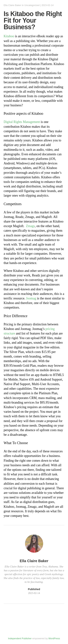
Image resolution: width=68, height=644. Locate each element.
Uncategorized (32, 5)
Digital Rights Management (22, 122)
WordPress (54, 638)
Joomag (31, 298)
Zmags (30, 226)
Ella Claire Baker (12, 5)
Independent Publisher (20, 638)
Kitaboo (9, 36)
